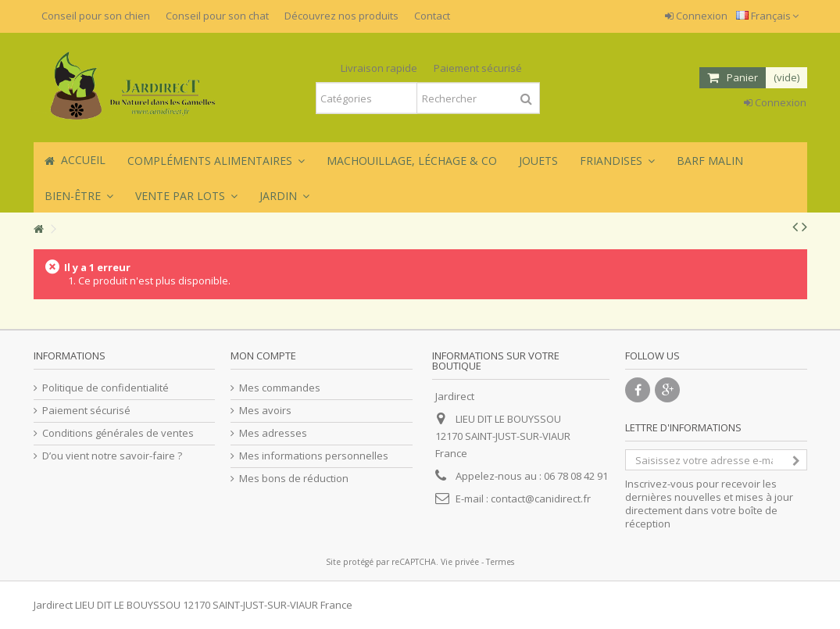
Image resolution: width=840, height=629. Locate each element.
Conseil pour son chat (217, 16)
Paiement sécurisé (86, 411)
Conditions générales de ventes (118, 433)
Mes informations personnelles (314, 456)
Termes (500, 562)
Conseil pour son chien (96, 16)
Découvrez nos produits (341, 16)
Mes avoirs (265, 411)
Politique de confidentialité (105, 388)
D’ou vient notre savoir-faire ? (112, 456)
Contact (432, 16)
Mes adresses (273, 433)
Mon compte (263, 356)
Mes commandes (280, 388)
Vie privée (460, 562)
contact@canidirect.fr (541, 499)
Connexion (696, 16)
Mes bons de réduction (294, 479)
